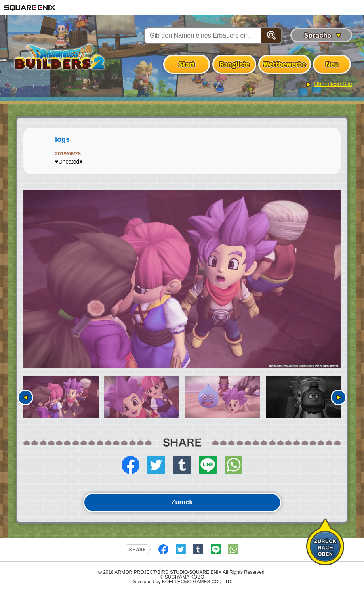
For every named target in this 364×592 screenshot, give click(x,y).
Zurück (182, 502)
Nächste (339, 397)
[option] (182, 279)
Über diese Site (333, 84)
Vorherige (25, 397)
